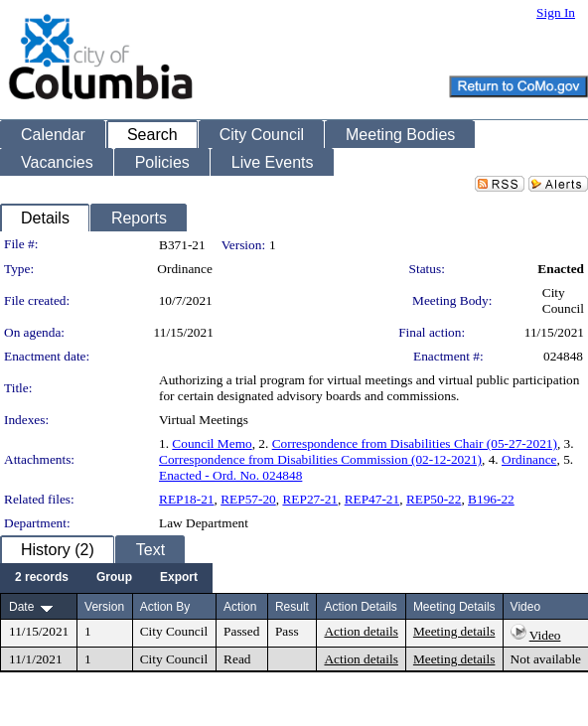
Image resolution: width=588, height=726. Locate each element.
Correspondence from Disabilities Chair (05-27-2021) (415, 443)
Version (104, 607)
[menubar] (106, 578)
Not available (546, 659)
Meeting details (454, 631)
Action (240, 607)
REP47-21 (372, 499)
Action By (165, 607)
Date (21, 607)
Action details (361, 631)
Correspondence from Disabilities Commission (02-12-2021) (320, 459)
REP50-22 (434, 499)
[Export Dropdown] (179, 578)
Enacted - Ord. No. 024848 (230, 475)
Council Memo (212, 443)
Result (292, 607)
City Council (563, 300)
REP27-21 (310, 499)
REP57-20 (248, 499)
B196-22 (491, 499)
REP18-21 (187, 499)
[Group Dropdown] (114, 578)
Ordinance (529, 459)
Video (545, 635)
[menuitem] (42, 578)
